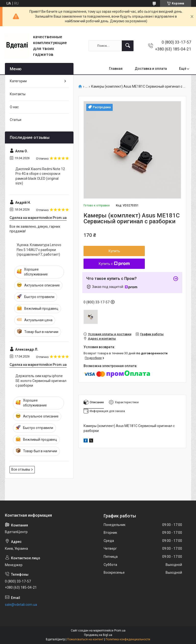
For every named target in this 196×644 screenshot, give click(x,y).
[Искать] (128, 46)
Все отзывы (21, 469)
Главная (116, 69)
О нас (14, 107)
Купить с (114, 264)
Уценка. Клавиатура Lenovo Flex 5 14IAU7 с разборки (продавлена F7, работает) (39, 250)
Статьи (16, 120)
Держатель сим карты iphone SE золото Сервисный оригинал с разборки (41, 381)
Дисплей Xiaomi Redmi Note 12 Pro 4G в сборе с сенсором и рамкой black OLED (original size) (40, 176)
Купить (114, 251)
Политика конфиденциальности (128, 639)
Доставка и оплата (151, 69)
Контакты (18, 94)
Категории (18, 81)
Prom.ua (120, 631)
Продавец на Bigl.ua (98, 635)
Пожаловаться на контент (85, 639)
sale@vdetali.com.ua (21, 605)
